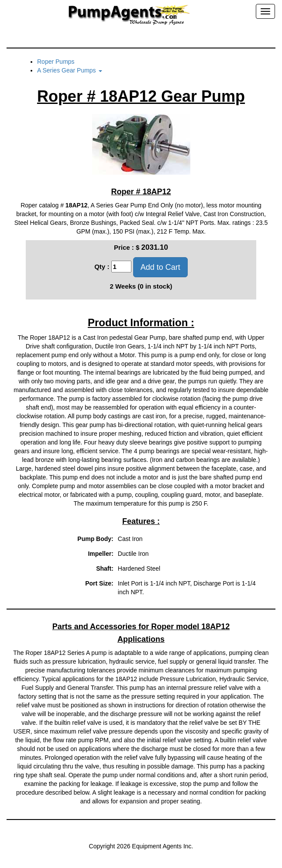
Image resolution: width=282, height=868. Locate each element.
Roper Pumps (56, 62)
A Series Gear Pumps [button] (70, 70)
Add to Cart (160, 267)
